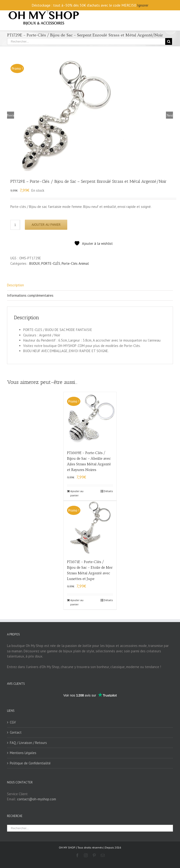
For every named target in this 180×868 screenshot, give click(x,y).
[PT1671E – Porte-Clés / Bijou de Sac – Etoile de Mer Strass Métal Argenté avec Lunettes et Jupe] (90, 527)
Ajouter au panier (46, 225)
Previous (11, 115)
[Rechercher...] (86, 41)
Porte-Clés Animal (75, 263)
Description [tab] (15, 285)
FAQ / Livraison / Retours (28, 742)
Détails (108, 491)
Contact (16, 732)
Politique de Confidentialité (30, 763)
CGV (13, 722)
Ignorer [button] (143, 5)
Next (170, 115)
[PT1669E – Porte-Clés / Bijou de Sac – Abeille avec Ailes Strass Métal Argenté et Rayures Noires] (90, 419)
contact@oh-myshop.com (37, 799)
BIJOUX (35, 263)
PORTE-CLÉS (51, 263)
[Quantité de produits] (15, 225)
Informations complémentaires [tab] (30, 295)
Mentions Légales (23, 753)
